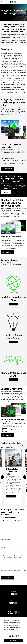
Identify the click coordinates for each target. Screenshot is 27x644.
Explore (14, 304)
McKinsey (10, 66)
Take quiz (6, 192)
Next (25, 477)
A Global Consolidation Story (13, 299)
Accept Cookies (13, 640)
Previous (2, 477)
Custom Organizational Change (13, 374)
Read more (12, 496)
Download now (7, 169)
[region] (13, 631)
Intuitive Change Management (13, 337)
